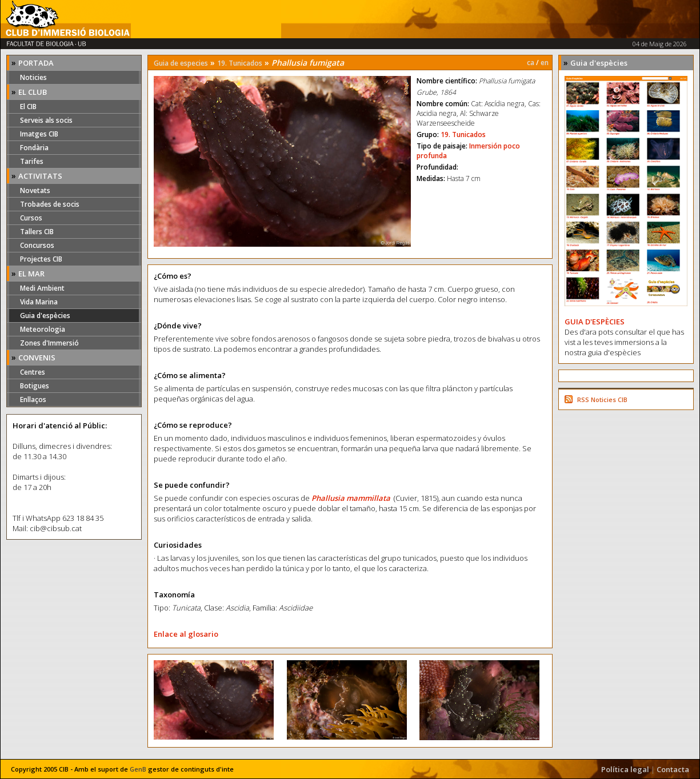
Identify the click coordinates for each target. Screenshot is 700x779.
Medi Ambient (42, 288)
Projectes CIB (41, 259)
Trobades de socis (50, 204)
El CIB (28, 107)
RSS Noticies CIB (602, 399)
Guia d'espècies (45, 316)
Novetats (35, 190)
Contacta (673, 769)
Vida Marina (39, 302)
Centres (33, 372)
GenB (138, 769)
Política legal (625, 769)
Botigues (35, 386)
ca (531, 63)
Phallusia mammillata (351, 498)
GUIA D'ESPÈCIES (595, 322)
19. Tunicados (240, 63)
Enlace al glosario (186, 634)
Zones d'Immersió (49, 343)
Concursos (37, 245)
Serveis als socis (46, 120)
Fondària (34, 148)
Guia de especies (181, 63)
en (545, 63)
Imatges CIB (39, 134)
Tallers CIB (37, 232)
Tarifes (32, 161)
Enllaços (33, 399)
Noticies (33, 77)
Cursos (31, 218)
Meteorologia (43, 329)
